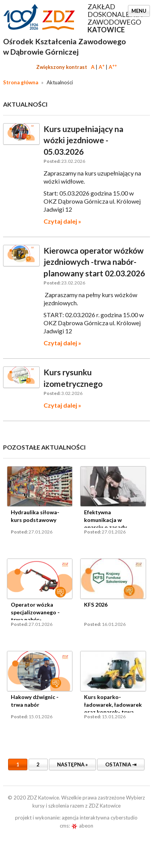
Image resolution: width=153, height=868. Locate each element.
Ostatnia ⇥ (121, 764)
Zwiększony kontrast (62, 67)
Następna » (72, 764)
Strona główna (21, 82)
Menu (139, 11)
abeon (82, 826)
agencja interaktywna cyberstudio (100, 818)
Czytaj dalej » (62, 221)
